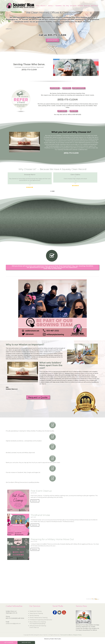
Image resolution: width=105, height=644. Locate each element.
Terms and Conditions (66, 635)
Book (80, 22)
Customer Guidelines (78, 150)
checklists (56, 148)
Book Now (87, 6)
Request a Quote (38, 397)
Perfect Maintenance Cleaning (39, 618)
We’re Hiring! (94, 6)
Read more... (35, 501)
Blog (68, 6)
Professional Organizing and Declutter (41, 620)
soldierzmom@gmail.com (13, 624)
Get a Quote (73, 6)
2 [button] (52, 191)
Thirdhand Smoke (40, 515)
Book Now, (67, 88)
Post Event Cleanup (41, 491)
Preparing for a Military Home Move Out (52, 539)
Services (51, 6)
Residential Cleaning (36, 611)
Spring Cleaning (34, 616)
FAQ (64, 6)
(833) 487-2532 (26, 642)
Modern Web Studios (56, 639)
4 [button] (54, 191)
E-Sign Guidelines (79, 88)
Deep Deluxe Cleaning (36, 613)
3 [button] (53, 191)
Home (38, 6)
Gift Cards (80, 6)
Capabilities (59, 6)
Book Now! (53, 40)
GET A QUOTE (9, 642)
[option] (30, 180)
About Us (44, 6)
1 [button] (51, 191)
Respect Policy (77, 635)
